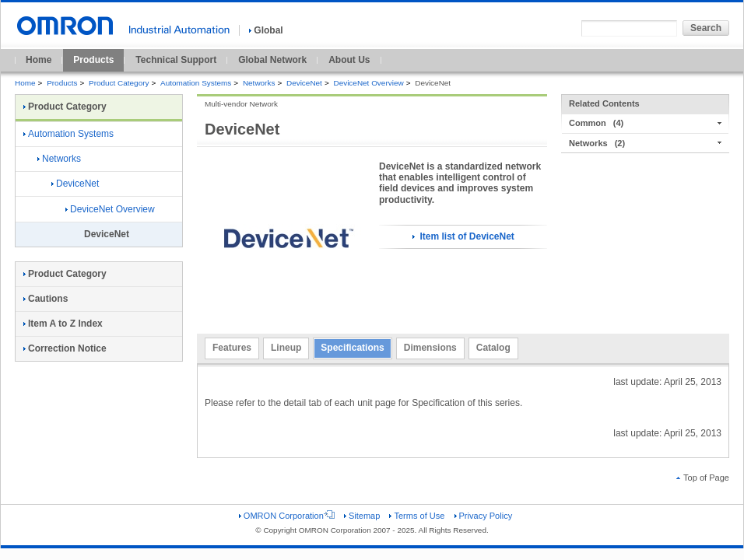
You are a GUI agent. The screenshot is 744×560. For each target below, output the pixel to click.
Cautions (46, 299)
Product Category (119, 83)
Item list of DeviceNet (463, 236)
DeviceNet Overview (368, 83)
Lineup (286, 348)
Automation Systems (196, 83)
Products (93, 60)
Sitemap (362, 516)
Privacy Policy (484, 516)
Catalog (493, 348)
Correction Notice (65, 348)
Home (39, 60)
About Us (349, 60)
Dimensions (430, 348)
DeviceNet (304, 83)
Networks (259, 83)
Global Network (272, 60)
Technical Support (176, 60)
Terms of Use (417, 516)
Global (266, 30)
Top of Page (703, 478)
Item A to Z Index (63, 324)
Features (232, 348)
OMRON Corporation (287, 516)
